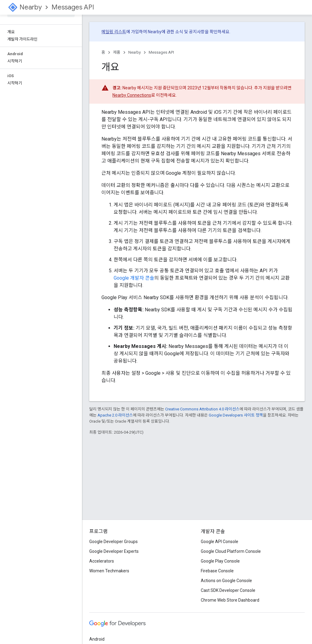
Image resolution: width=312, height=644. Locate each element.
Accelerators (102, 561)
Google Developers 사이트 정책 (236, 415)
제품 (117, 52)
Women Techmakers (109, 571)
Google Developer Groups (113, 542)
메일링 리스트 (114, 32)
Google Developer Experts (114, 551)
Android (97, 639)
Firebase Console (217, 571)
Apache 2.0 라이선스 (115, 415)
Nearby (31, 7)
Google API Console (220, 542)
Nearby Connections (132, 95)
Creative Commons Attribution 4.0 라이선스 (202, 409)
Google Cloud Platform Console (231, 551)
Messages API (73, 7)
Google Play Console (220, 561)
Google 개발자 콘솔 (134, 278)
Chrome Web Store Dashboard (230, 600)
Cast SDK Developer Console (228, 590)
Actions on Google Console (226, 581)
